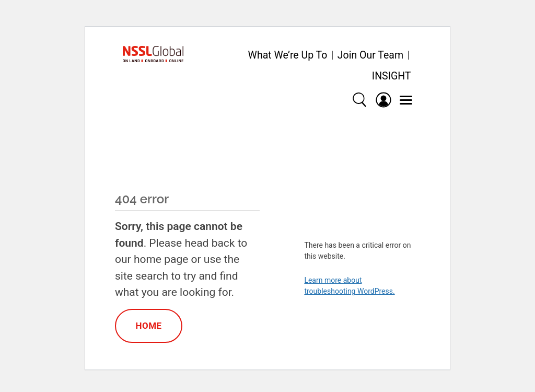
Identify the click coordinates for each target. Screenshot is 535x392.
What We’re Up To (288, 55)
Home (148, 326)
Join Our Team (370, 55)
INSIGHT (392, 76)
